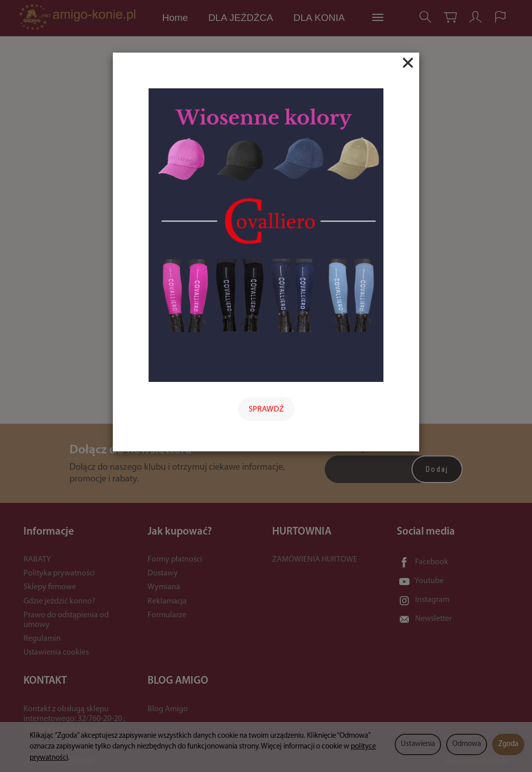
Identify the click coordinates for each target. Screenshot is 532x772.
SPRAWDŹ (266, 409)
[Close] (408, 63)
